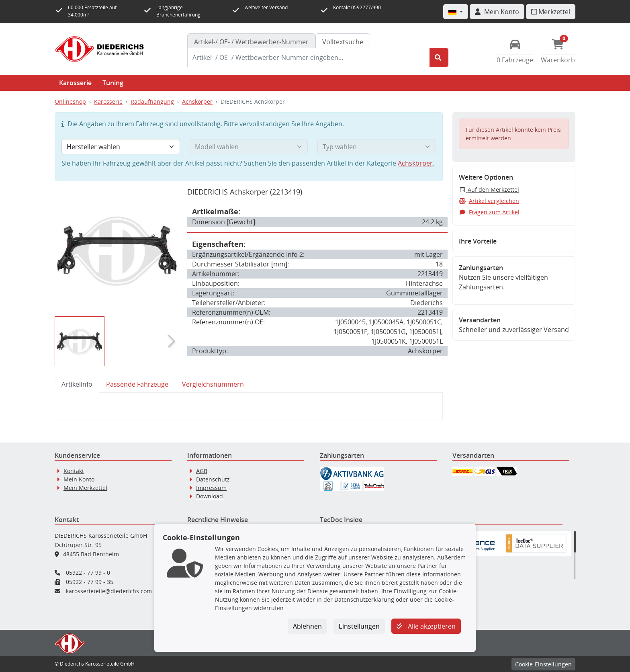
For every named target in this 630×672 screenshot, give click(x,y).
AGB (202, 471)
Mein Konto (79, 479)
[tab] (251, 42)
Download (210, 496)
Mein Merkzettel (85, 488)
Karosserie (75, 83)
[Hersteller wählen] (121, 147)
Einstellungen (359, 626)
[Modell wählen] (249, 147)
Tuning (113, 83)
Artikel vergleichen (489, 201)
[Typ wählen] (377, 147)
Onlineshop (70, 101)
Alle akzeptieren (426, 626)
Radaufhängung (152, 101)
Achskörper (197, 101)
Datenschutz (213, 479)
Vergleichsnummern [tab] (213, 384)
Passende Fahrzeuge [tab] (137, 384)
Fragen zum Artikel (489, 212)
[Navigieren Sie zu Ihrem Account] (497, 12)
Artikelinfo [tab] (77, 384)
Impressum (211, 488)
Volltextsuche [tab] (343, 42)
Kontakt (74, 471)
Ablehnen (307, 626)
